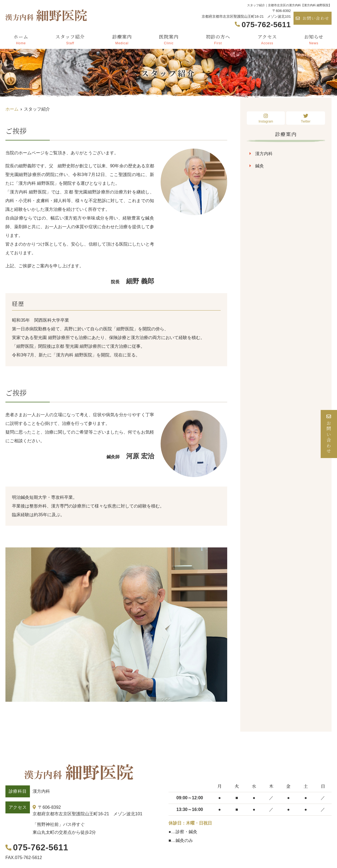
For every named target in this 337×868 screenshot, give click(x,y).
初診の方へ (218, 39)
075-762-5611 (39, 847)
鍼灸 (260, 166)
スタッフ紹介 (70, 39)
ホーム (21, 39)
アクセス (267, 39)
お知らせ (314, 39)
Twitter (306, 118)
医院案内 (169, 39)
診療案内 (122, 39)
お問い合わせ (313, 18)
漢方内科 (264, 154)
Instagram (266, 118)
